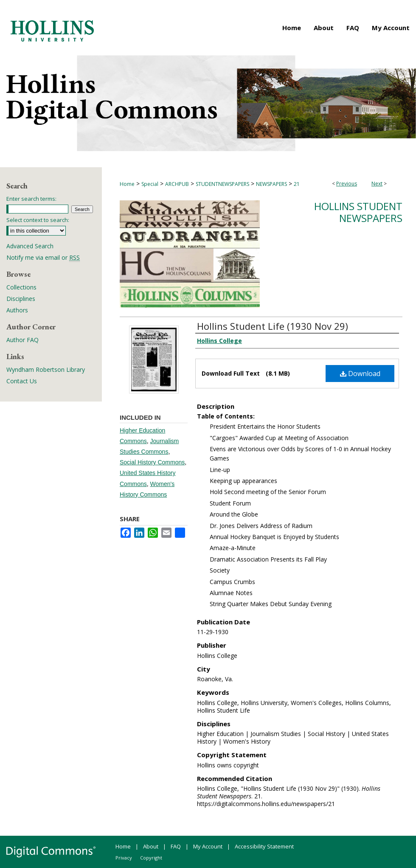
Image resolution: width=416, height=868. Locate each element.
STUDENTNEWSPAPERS (222, 184)
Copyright (151, 858)
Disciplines (21, 299)
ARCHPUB (177, 184)
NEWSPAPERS (271, 184)
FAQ (176, 846)
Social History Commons (152, 462)
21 (297, 184)
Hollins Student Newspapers (358, 212)
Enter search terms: (31, 199)
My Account (208, 846)
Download (360, 374)
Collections (21, 287)
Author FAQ (22, 340)
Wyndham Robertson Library (46, 369)
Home (127, 184)
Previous (347, 184)
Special (150, 184)
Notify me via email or (43, 257)
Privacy (124, 858)
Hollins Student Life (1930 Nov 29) (273, 326)
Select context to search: (38, 220)
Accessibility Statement (264, 846)
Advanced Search (30, 246)
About (151, 846)
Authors (17, 310)
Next (377, 184)
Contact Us (22, 381)
